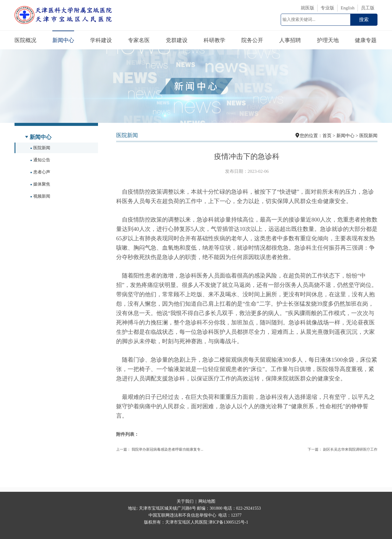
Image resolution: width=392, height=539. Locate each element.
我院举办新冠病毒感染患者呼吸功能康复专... (167, 449)
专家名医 (139, 40)
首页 (327, 136)
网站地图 (207, 501)
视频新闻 (40, 196)
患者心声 (40, 172)
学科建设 (101, 40)
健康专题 (366, 40)
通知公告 (40, 160)
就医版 (307, 8)
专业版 (327, 8)
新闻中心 (63, 40)
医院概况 (25, 40)
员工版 (368, 8)
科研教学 (214, 40)
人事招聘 (290, 40)
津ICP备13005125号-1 (228, 522)
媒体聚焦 (40, 184)
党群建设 (177, 40)
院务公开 (252, 40)
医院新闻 (40, 148)
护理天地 (328, 40)
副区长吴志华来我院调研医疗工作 (350, 449)
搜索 (364, 20)
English (348, 8)
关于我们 (185, 501)
